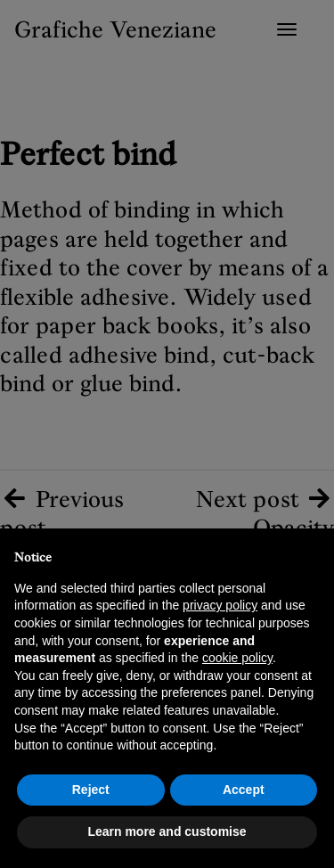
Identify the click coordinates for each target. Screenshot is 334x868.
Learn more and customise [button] (167, 831)
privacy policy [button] (220, 605)
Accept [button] (244, 790)
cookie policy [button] (237, 658)
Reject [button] (91, 790)
